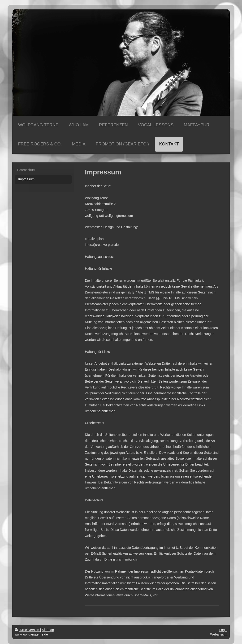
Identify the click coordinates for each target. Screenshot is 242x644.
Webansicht (219, 634)
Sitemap (48, 630)
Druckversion (27, 630)
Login (223, 630)
